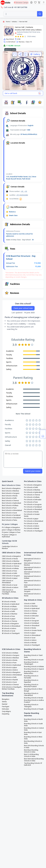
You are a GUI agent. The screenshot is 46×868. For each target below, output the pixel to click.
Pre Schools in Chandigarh (33, 531)
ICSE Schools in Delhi (9, 677)
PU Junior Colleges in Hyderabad (9, 536)
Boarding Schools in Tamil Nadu (33, 656)
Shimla (4, 702)
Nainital (5, 704)
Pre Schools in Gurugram (33, 505)
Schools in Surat (30, 638)
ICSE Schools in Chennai (10, 685)
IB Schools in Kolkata (9, 607)
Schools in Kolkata (30, 613)
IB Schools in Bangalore (10, 624)
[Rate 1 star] (16, 37)
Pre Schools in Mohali (32, 528)
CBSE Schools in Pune (9, 571)
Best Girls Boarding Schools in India (34, 747)
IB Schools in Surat (9, 631)
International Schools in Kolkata (32, 577)
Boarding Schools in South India (33, 725)
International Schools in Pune (32, 582)
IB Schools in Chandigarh (11, 633)
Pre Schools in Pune (31, 502)
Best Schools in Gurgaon (11, 493)
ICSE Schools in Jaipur (10, 668)
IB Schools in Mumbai (10, 614)
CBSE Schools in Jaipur (10, 578)
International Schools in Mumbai (32, 564)
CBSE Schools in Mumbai (11, 561)
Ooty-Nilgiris (6, 711)
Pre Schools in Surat (31, 524)
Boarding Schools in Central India (34, 729)
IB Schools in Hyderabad (11, 604)
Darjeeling (6, 714)
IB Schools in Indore (9, 628)
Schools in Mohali (30, 643)
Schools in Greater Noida (33, 630)
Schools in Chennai (31, 611)
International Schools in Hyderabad (32, 568)
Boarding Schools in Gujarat (34, 669)
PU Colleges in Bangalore (11, 527)
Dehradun (5, 709)
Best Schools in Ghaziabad (11, 518)
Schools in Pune (30, 618)
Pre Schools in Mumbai (32, 490)
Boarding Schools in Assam (34, 660)
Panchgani (6, 707)
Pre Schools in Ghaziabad (33, 509)
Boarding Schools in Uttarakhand (31, 694)
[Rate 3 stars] (21, 37)
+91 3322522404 (22, 195)
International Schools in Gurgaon (32, 590)
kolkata (14, 22)
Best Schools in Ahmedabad (12, 510)
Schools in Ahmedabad (32, 635)
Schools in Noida (30, 628)
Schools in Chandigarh (32, 645)
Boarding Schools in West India (33, 738)
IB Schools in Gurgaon (10, 609)
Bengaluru (6, 699)
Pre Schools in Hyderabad (33, 492)
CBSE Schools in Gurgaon (11, 576)
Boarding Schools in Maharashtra (31, 672)
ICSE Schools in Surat (9, 682)
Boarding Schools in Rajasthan (31, 681)
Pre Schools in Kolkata (32, 497)
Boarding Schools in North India (33, 720)
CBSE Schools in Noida (10, 559)
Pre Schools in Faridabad (33, 507)
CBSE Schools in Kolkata (10, 568)
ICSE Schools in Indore (10, 670)
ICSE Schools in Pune (9, 663)
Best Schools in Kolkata (10, 505)
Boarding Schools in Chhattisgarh (31, 663)
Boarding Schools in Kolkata (34, 667)
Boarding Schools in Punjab (34, 709)
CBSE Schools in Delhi (10, 573)
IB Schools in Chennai (10, 621)
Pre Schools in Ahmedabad (34, 521)
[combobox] (20, 14)
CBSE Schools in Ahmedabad (8, 582)
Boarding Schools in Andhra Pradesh (34, 701)
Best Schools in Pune (9, 508)
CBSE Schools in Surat (10, 585)
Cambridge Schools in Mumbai (10, 547)
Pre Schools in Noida (31, 512)
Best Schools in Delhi (9, 498)
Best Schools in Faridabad (11, 515)
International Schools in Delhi (32, 586)
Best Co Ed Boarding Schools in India (31, 755)
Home (8, 22)
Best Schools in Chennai (10, 501)
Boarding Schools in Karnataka (31, 677)
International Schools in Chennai (32, 573)
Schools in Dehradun (31, 616)
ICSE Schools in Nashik (10, 680)
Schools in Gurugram (31, 621)
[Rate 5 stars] (25, 37)
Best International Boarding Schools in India (34, 760)
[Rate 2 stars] (18, 37)
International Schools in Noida (32, 595)
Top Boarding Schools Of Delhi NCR (33, 764)
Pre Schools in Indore (32, 526)
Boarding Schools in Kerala (34, 698)
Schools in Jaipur (30, 633)
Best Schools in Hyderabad (11, 503)
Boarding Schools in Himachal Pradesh (31, 686)
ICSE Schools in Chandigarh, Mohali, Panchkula (12, 688)
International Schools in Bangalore (32, 560)
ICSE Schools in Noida (10, 660)
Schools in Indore (30, 640)
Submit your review (33, 471)
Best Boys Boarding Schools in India (31, 751)
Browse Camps (21, 3)
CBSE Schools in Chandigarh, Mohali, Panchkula (9, 592)
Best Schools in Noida (10, 496)
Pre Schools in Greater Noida (32, 515)
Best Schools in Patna (10, 520)
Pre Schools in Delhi (31, 487)
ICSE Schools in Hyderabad (11, 665)
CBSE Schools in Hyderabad (12, 564)
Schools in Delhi (30, 604)
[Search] (40, 14)
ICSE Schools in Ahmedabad (12, 675)
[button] (6, 102)
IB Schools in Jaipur (9, 619)
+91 (22, 191)
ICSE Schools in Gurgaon (11, 655)
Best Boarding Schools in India (33, 742)
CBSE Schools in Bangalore (11, 556)
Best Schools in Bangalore (11, 488)
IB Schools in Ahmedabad (11, 626)
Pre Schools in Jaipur (31, 519)
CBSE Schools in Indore (10, 587)
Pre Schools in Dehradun (33, 500)
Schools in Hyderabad (32, 608)
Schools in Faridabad (31, 623)
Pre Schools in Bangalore (33, 485)
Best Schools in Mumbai (10, 491)
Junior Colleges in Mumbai (11, 530)
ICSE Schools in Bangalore (11, 672)
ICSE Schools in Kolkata (10, 653)
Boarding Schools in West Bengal (33, 690)
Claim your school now (23, 308)
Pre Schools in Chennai (32, 495)
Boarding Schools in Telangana (31, 706)
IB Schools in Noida (9, 602)
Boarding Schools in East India (33, 733)
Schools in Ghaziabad (32, 626)
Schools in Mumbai (31, 606)
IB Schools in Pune (8, 616)
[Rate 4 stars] (23, 37)
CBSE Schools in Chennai (11, 566)
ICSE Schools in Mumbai (10, 658)
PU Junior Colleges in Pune (11, 532)
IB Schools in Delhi (8, 611)
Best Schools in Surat (9, 513)
